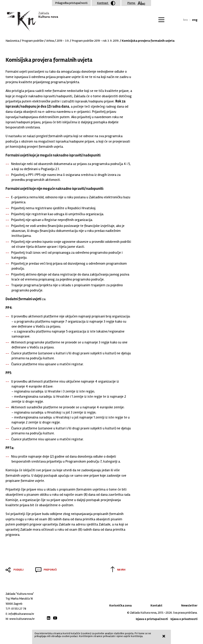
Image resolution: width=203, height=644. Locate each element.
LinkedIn (49, 618)
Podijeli (19, 570)
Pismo (136, 3)
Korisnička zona (120, 605)
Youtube (55, 618)
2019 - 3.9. (63, 41)
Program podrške (33, 41)
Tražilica (177, 20)
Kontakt (156, 605)
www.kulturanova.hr (22, 619)
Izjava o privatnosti (184, 619)
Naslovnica (12, 41)
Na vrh (121, 570)
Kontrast (106, 3)
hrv (185, 20)
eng (195, 20)
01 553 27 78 (19, 609)
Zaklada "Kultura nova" (32, 21)
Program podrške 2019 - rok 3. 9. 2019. (95, 41)
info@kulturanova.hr (21, 614)
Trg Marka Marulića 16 (19, 599)
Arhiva (50, 41)
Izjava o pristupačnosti (152, 619)
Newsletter (189, 605)
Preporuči (50, 570)
